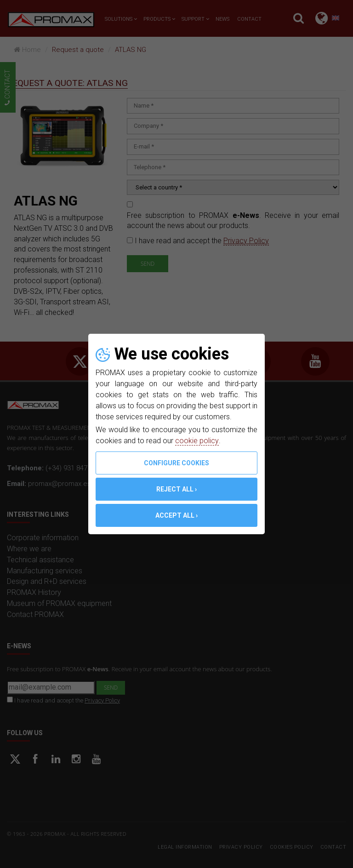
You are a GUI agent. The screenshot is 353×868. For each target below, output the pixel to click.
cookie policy (197, 441)
